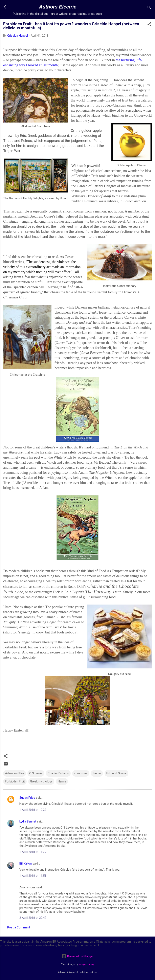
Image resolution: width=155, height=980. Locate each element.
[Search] (149, 8)
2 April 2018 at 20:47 (33, 918)
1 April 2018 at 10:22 (33, 810)
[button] (149, 25)
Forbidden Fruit (15, 781)
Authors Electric (58, 7)
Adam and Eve (15, 773)
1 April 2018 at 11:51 (33, 876)
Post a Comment (19, 927)
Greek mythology (41, 781)
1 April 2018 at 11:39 (33, 852)
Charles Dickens (58, 773)
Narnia (62, 781)
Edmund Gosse (116, 773)
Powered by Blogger (78, 956)
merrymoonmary (86, 964)
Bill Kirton (26, 864)
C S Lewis (36, 773)
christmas (81, 773)
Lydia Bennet (28, 821)
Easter (97, 773)
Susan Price (27, 798)
